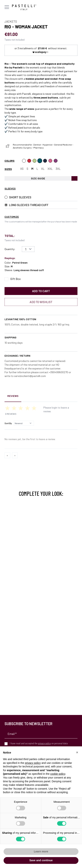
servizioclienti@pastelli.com (30, 376)
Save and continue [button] (41, 860)
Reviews (13, 396)
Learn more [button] (41, 851)
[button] (77, 752)
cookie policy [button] (58, 774)
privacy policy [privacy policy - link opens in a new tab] (33, 763)
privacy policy (44, 743)
